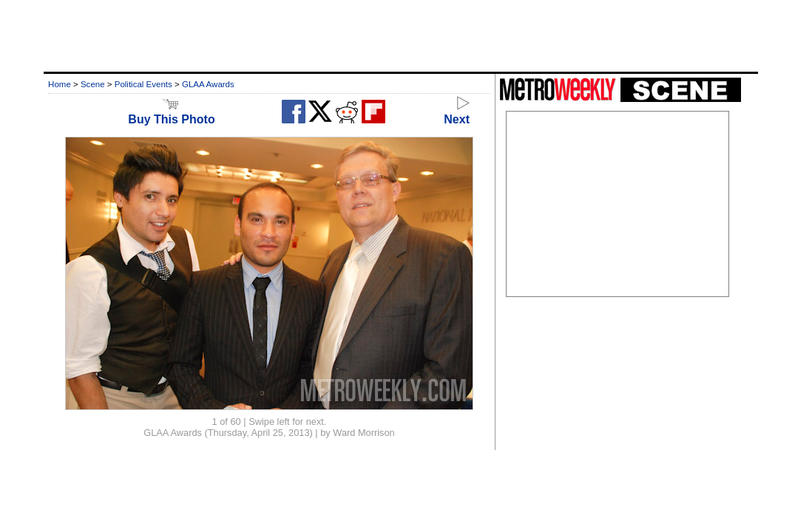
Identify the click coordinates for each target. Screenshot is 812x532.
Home (60, 84)
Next (457, 113)
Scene (93, 84)
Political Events (143, 84)
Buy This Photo (171, 113)
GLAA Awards (208, 84)
